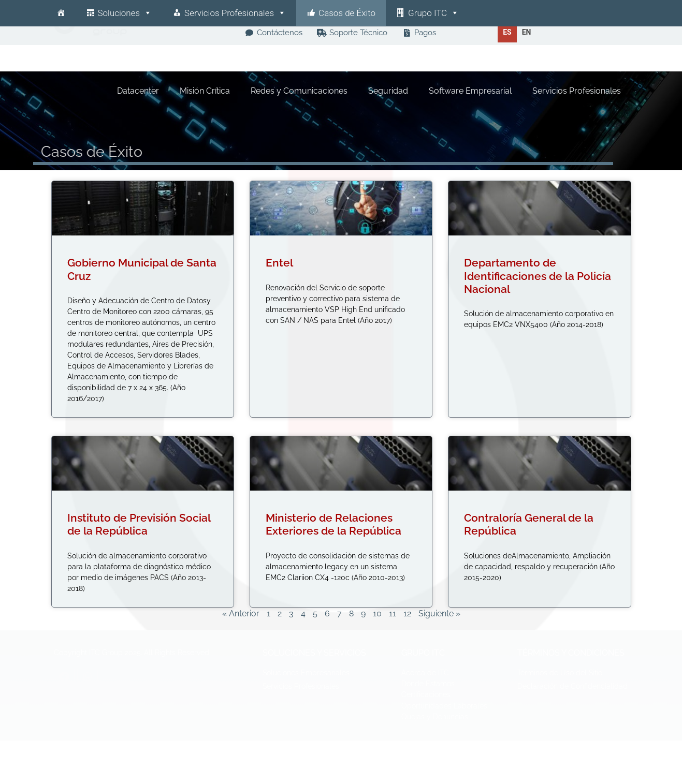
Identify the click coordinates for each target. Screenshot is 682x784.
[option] (527, 32)
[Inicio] (61, 13)
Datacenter (139, 91)
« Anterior (241, 613)
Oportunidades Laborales (444, 706)
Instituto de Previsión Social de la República (139, 524)
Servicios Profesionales (235, 13)
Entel (279, 263)
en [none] (527, 32)
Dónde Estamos (428, 684)
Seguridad (389, 91)
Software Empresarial (471, 91)
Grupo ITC (433, 13)
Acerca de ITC (425, 673)
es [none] (507, 32)
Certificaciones (426, 694)
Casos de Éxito (347, 13)
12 (407, 613)
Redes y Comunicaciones (300, 91)
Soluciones (125, 13)
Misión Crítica (205, 91)
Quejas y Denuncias (435, 717)
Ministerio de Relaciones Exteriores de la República (333, 524)
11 (393, 613)
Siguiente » (439, 613)
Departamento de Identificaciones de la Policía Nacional (538, 276)
